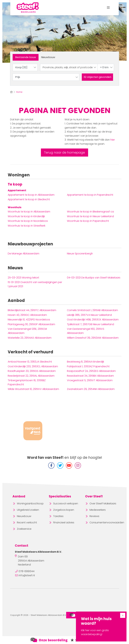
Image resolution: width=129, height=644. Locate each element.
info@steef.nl (27, 575)
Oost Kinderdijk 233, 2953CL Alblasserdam (33, 366)
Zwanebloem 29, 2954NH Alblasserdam (91, 389)
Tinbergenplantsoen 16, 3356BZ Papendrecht (27, 382)
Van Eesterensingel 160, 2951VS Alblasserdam (86, 331)
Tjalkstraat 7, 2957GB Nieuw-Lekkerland (90, 324)
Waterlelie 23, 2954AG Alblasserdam (30, 338)
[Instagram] (78, 465)
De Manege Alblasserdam (24, 254)
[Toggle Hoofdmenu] (108, 8)
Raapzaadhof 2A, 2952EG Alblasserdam (91, 371)
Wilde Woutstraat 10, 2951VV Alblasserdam (33, 389)
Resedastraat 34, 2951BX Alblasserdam (90, 376)
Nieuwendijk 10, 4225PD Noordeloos (29, 320)
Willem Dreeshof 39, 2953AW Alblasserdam (93, 338)
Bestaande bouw (26, 57)
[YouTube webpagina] (69, 465)
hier (113, 140)
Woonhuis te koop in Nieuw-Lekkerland (90, 216)
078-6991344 (27, 571)
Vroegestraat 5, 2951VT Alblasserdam (90, 380)
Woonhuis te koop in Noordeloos (28, 221)
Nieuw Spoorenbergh (80, 254)
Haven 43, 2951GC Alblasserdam (27, 315)
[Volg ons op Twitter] (60, 465)
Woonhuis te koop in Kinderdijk (26, 216)
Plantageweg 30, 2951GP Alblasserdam (31, 324)
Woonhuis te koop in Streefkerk (27, 226)
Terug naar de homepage (64, 152)
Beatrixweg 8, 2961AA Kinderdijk (85, 362)
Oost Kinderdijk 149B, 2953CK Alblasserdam (93, 320)
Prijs (47, 77)
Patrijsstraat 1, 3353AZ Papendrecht (88, 366)
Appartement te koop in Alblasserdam (31, 195)
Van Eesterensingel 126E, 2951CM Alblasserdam (27, 331)
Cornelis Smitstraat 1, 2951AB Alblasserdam (92, 310)
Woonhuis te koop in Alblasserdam (29, 212)
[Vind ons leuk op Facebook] (51, 465)
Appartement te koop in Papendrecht (90, 195)
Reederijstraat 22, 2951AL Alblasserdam (31, 376)
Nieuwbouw (48, 57)
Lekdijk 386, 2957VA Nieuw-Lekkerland (89, 315)
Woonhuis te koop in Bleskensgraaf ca (90, 212)
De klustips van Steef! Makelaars (94, 278)
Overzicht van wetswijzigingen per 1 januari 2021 (35, 284)
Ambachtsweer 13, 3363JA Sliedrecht (30, 362)
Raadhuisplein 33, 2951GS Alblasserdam (32, 371)
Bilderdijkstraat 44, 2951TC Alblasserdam (32, 310)
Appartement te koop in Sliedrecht (29, 199)
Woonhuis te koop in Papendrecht (88, 221)
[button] (97, 77)
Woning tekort (23, 278)
